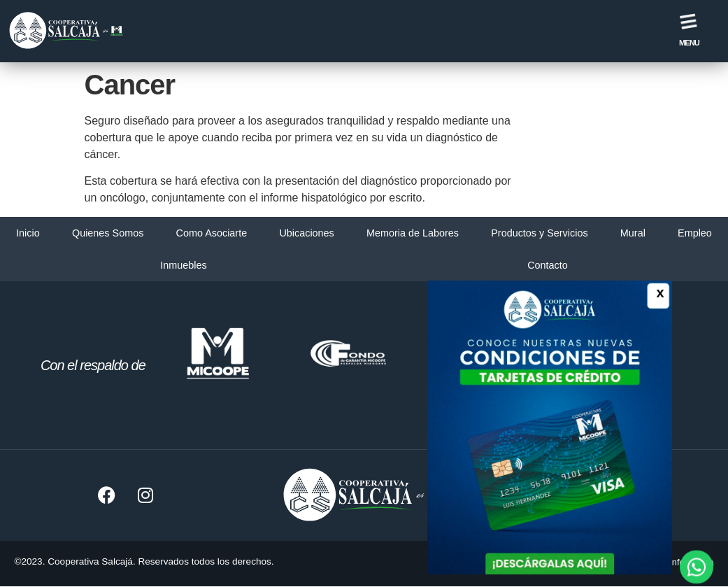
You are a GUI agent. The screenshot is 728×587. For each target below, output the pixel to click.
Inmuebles (183, 265)
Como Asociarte (212, 233)
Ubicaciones (306, 233)
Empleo (695, 233)
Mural (633, 233)
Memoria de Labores (413, 233)
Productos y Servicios (539, 233)
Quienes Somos (108, 233)
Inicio (28, 233)
